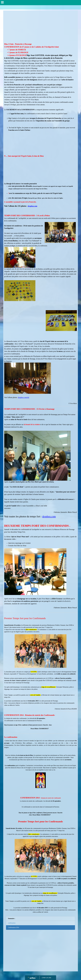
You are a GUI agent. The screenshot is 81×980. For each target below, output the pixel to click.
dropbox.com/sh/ (24, 397)
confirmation (12, 923)
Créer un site (46, 978)
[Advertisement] (41, 27)
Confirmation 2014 (14, 927)
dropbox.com (33, 206)
